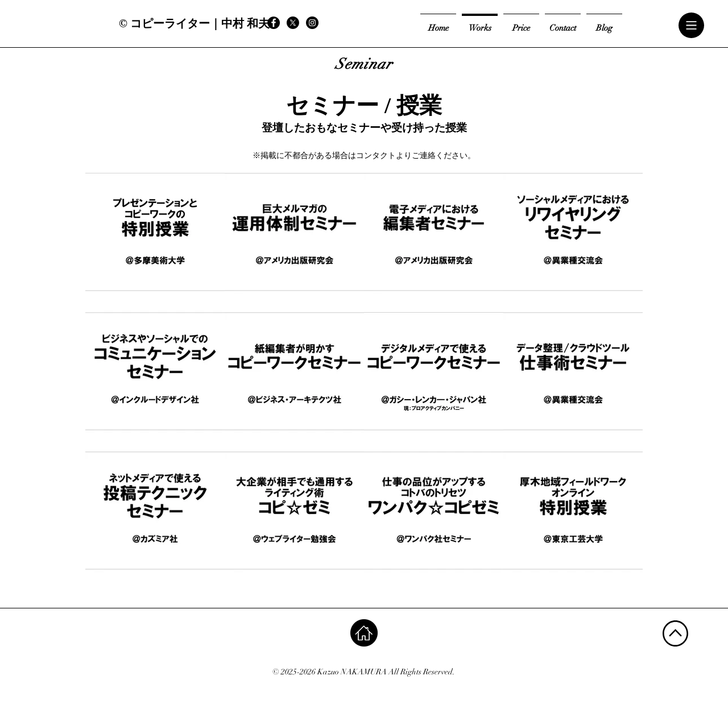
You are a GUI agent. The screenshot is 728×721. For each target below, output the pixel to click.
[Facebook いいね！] (358, 23)
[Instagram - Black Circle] (312, 23)
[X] (293, 23)
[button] (692, 26)
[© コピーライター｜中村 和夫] (194, 23)
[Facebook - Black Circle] (274, 23)
